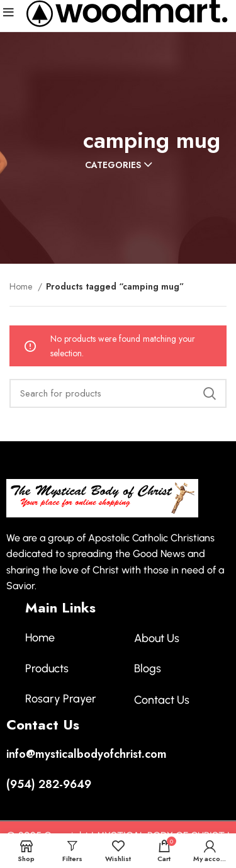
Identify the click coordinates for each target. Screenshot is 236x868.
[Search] (118, 393)
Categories (113, 165)
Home (22, 286)
